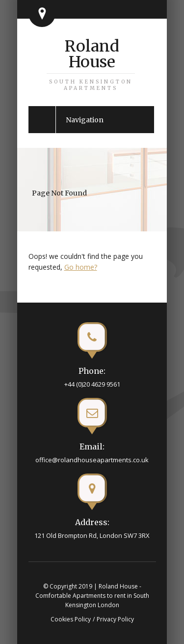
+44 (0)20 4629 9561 (92, 384)
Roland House (91, 64)
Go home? (81, 267)
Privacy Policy (115, 619)
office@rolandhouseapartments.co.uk (92, 460)
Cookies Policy (71, 619)
